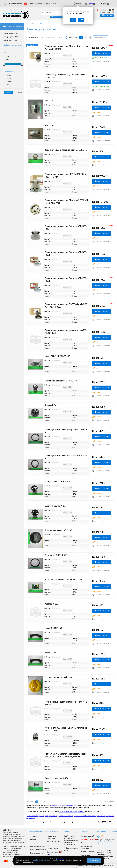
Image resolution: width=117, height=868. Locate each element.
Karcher (9, 79)
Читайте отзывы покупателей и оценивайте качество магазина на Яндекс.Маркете (71, 840)
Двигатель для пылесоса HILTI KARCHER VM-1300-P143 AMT (66, 176)
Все (44, 802)
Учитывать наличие (101, 37)
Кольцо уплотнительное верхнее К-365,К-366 (66, 431)
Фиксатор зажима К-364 (56, 778)
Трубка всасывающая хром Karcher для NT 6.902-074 (66, 703)
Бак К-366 (49, 126)
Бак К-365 (49, 101)
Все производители (37, 853)
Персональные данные (89, 843)
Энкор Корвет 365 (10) (11, 34)
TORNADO (10, 81)
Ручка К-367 (50, 653)
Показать (8, 93)
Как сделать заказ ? (87, 836)
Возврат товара (52, 848)
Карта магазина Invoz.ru (38, 850)
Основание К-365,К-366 (56, 555)
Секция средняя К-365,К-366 (58, 677)
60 (85, 37)
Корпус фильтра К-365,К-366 (58, 482)
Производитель (9, 72)
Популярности (51, 37)
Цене (42, 37)
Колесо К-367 (51, 405)
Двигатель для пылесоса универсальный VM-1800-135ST (66, 332)
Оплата (32, 4)
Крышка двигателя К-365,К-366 (59, 531)
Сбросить (19, 93)
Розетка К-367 (51, 604)
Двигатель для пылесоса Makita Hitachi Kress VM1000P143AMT (66, 48)
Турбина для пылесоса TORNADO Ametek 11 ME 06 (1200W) (66, 729)
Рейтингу (61, 37)
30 (81, 37)
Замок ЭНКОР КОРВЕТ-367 (57, 356)
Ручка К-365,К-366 (53, 628)
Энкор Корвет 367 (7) (11, 40)
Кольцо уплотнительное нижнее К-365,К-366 (66, 457)
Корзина (90, 4)
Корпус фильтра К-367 (55, 506)
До (15, 57)
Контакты (40, 4)
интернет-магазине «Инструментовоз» (63, 806)
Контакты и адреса (53, 842)
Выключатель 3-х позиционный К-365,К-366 (66, 150)
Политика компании (88, 852)
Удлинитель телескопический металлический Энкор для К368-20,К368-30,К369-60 (66, 755)
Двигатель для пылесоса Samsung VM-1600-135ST (66, 280)
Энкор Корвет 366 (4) (11, 37)
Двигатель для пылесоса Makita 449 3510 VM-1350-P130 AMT (66, 202)
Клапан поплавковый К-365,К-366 (61, 381)
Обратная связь (107, 15)
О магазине (34, 836)
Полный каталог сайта (38, 846)
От (5, 57)
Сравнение (94, 866)
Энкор (9, 76)
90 (89, 37)
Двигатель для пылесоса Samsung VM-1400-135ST (66, 254)
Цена (6, 52)
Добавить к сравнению (101, 61)
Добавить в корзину (102, 53)
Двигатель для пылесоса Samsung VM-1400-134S (66, 228)
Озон (8, 84)
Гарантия (33, 840)
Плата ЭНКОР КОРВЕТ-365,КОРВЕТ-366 (63, 580)
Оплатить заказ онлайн (60, 17)
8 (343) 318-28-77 (107, 10)
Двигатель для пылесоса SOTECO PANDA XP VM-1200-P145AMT (66, 306)
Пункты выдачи (51, 4)
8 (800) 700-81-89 (107, 12)
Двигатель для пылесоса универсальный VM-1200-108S (66, 76)
